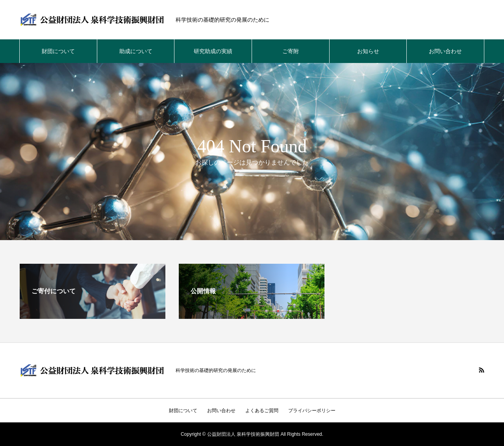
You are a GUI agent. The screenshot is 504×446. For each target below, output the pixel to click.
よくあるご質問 (262, 411)
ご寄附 (291, 51)
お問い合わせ (445, 51)
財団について (58, 51)
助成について (136, 51)
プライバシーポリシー (312, 411)
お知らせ (368, 51)
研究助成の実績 (213, 51)
